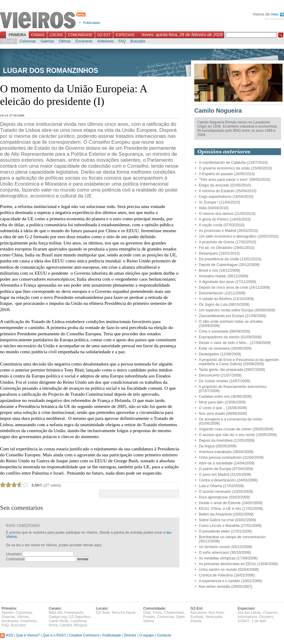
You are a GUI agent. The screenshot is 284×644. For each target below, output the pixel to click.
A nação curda (211, 225)
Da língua (207, 446)
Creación (270, 613)
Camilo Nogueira (218, 111)
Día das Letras (249, 613)
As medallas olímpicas (217, 558)
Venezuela (213, 617)
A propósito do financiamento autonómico (233, 387)
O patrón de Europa (215, 469)
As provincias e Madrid (217, 231)
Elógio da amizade (214, 185)
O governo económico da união (225, 168)
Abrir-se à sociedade (216, 463)
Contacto (164, 635)
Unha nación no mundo (218, 570)
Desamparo (208, 253)
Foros (157, 613)
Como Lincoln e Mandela (219, 526)
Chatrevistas (174, 613)
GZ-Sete (103, 613)
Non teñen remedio (214, 587)
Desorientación (211, 293)
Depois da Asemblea (216, 440)
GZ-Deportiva (79, 617)
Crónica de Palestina (216, 575)
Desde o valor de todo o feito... (224, 343)
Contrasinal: (16, 559)
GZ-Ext (104, 35)
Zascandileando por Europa (222, 316)
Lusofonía (78, 621)
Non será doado (212, 414)
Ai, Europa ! (209, 202)
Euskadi (197, 617)
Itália (203, 208)
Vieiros (44, 21)
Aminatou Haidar (213, 276)
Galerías (47, 41)
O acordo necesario (215, 492)
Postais (149, 617)
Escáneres (84, 41)
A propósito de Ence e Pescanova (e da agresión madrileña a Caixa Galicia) (239, 362)
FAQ (122, 41)
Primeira (17, 35)
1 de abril (259, 621)
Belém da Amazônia (215, 514)
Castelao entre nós (214, 397)
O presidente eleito (214, 531)
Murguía (81, 625)
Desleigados (209, 354)
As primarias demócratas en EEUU (227, 564)
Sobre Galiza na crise (216, 520)
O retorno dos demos (216, 214)
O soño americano (214, 553)
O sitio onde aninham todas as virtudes (231, 322)
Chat (147, 613)
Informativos (247, 617)
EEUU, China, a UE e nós (220, 509)
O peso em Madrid (214, 475)
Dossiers (266, 617)
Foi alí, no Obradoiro (216, 248)
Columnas (28, 41)
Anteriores (105, 41)
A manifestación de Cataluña (222, 163)
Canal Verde (59, 621)
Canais (38, 35)
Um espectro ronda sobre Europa (226, 310)
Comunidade (80, 35)
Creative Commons (84, 635)
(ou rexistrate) (274, 19)
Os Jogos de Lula (213, 305)
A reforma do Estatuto (217, 191)
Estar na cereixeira (214, 348)
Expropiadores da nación (219, 337)
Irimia (53, 625)
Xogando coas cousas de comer (225, 429)
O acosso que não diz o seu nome (227, 435)
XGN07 (243, 621)
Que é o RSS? (54, 635)
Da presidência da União (219, 259)
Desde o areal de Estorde (220, 503)
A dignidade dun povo (217, 282)
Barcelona (199, 613)
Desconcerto (209, 375)
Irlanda (196, 621)
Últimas (65, 41)
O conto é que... (212, 408)
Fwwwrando (74, 613)
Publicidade (92, 23)
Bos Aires (216, 613)
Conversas (165, 617)
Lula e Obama (210, 486)
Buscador (138, 41)
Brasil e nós (209, 270)
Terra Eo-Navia (123, 613)
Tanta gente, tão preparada (221, 370)
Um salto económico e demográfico (228, 236)
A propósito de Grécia (217, 242)
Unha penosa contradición (220, 458)
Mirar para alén (211, 402)
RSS (7, 635)
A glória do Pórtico (214, 219)
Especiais (125, 35)
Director (130, 635)
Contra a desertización (217, 480)
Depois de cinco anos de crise (223, 287)
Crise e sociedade (214, 331)
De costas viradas (213, 381)
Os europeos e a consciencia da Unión (230, 419)
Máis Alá (55, 613)
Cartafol (66, 625)
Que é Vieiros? (28, 635)
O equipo (147, 635)
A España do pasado (216, 174)
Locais (56, 35)
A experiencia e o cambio (219, 581)
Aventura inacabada (215, 452)
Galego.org (58, 617)
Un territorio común (214, 547)
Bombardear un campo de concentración (232, 537)
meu (277, 14)
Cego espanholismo (215, 197)
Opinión (9, 41)
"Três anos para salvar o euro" (224, 180)
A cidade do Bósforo (215, 299)
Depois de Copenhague (218, 265)
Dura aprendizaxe (213, 497)
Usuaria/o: (14, 554)
